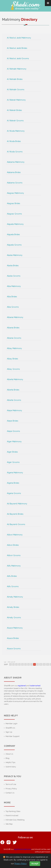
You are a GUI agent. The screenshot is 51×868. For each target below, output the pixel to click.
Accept (35, 864)
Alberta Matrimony (15, 379)
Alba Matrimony (14, 286)
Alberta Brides (13, 390)
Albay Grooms (13, 369)
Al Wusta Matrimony (16, 131)
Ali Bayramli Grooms (16, 524)
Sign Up (9, 732)
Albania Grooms (14, 338)
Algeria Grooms (14, 493)
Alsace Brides (13, 638)
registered (22, 686)
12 (48, 664)
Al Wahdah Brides (15, 79)
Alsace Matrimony (15, 628)
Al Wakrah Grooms (15, 121)
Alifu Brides (12, 576)
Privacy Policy (11, 789)
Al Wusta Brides (14, 141)
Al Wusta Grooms (15, 152)
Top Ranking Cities (13, 811)
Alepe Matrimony (14, 410)
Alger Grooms (13, 462)
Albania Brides (13, 328)
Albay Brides (13, 359)
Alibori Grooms (14, 555)
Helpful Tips (10, 762)
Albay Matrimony (14, 348)
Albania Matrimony (15, 317)
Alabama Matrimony (16, 162)
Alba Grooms (13, 307)
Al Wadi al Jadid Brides (17, 48)
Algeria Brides (13, 483)
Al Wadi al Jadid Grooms (18, 58)
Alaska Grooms (14, 276)
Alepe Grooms (13, 431)
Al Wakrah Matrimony (16, 100)
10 (41, 664)
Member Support (13, 736)
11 (44, 664)
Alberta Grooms (14, 400)
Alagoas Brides (14, 203)
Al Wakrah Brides (14, 110)
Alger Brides (12, 452)
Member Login (11, 724)
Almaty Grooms (14, 618)
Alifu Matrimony (14, 566)
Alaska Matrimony (15, 255)
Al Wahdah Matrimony (17, 69)
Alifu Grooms (13, 586)
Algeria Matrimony (15, 473)
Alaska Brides (13, 266)
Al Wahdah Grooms (16, 90)
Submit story (11, 767)
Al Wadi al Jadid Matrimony (19, 38)
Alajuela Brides (13, 234)
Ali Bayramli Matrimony (17, 504)
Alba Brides (12, 297)
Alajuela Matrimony (15, 224)
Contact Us (10, 793)
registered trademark (22, 849)
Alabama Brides (14, 172)
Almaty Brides (13, 607)
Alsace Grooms (14, 649)
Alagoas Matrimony (15, 193)
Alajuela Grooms (14, 245)
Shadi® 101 (10, 728)
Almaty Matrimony (15, 597)
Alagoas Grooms (14, 214)
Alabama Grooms (15, 183)
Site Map (9, 824)
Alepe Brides (13, 421)
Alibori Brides (13, 545)
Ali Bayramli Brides (15, 514)
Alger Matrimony (14, 442)
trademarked (35, 686)
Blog (7, 758)
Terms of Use (11, 784)
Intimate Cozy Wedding (15, 820)
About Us (9, 754)
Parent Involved (12, 815)
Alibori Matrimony (15, 535)
